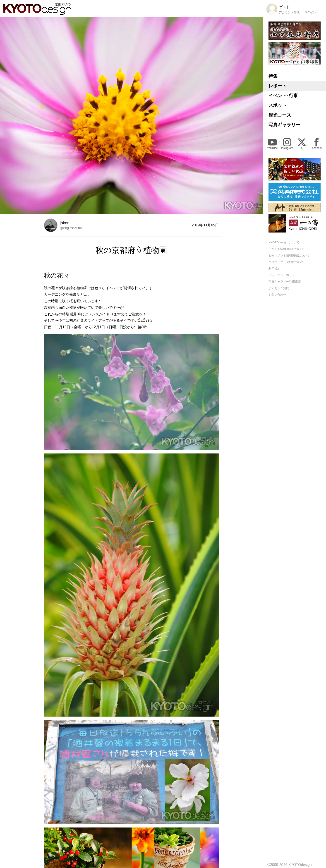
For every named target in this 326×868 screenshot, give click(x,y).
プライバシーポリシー (283, 275)
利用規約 (274, 269)
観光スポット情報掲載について (289, 255)
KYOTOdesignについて (284, 242)
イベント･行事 (283, 96)
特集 (273, 76)
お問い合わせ (277, 295)
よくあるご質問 (279, 288)
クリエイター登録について (286, 262)
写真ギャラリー (284, 125)
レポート (278, 86)
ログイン (310, 12)
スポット (278, 105)
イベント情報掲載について (286, 249)
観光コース (280, 115)
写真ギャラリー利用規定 (285, 282)
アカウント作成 (289, 12)
